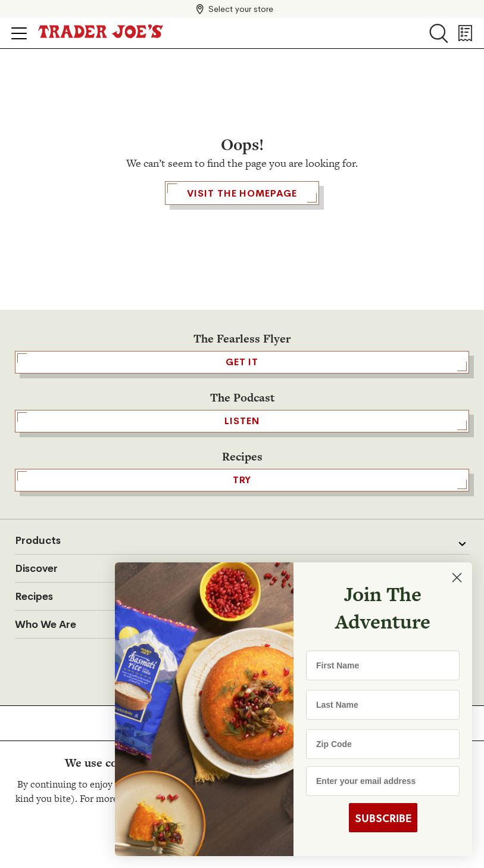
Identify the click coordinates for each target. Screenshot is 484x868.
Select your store (241, 9)
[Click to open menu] (19, 33)
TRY (242, 480)
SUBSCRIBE (383, 818)
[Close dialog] (457, 578)
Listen (242, 421)
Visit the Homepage (242, 193)
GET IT (242, 362)
